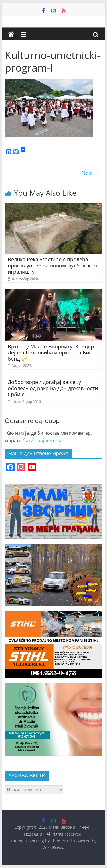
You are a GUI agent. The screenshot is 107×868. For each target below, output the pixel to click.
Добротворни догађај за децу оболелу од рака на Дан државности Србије (53, 388)
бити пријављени (42, 440)
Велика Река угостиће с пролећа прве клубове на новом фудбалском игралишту (53, 265)
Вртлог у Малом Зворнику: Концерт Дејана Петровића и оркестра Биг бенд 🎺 (52, 353)
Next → (90, 173)
